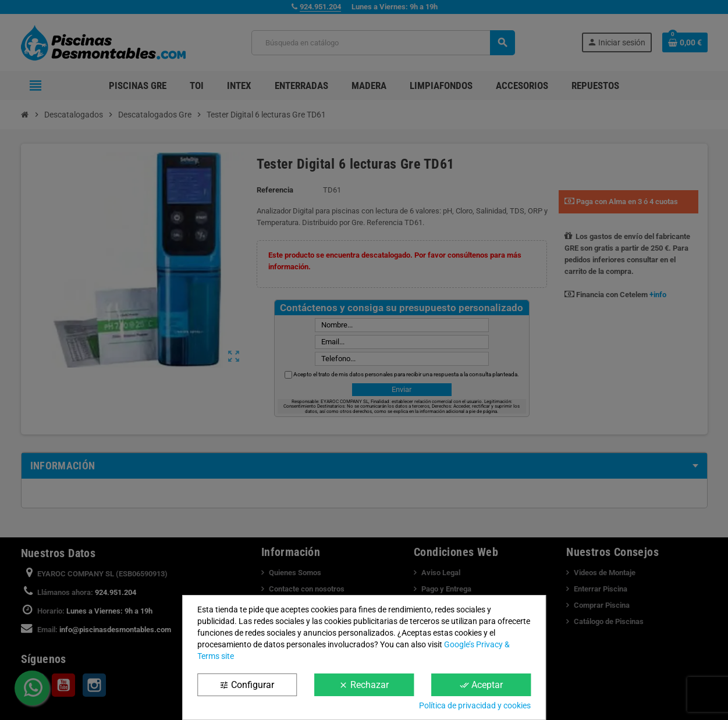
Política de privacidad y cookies (475, 705)
